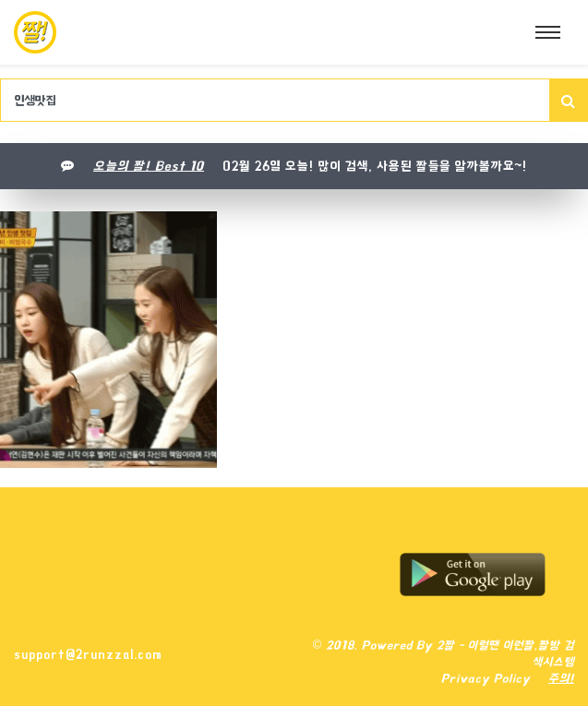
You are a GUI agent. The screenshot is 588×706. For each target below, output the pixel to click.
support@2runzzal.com (88, 654)
